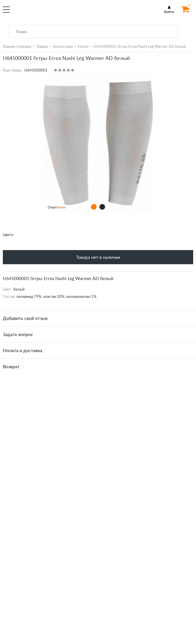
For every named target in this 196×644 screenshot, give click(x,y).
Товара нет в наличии (98, 257)
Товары (42, 46)
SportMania (50, 12)
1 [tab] (94, 207)
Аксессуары (63, 46)
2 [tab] (102, 207)
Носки (83, 46)
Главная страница (17, 46)
